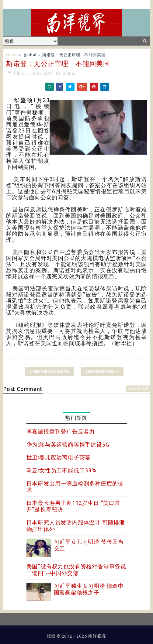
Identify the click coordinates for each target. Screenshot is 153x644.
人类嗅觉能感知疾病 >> (102, 371)
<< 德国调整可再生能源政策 (49, 371)
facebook (138, 388)
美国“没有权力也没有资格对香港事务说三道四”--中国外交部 (76, 570)
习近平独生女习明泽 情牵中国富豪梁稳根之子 (89, 589)
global (30, 55)
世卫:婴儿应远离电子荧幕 (59, 457)
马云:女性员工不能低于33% (62, 470)
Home (12, 55)
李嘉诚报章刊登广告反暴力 (61, 431)
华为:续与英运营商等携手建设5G (68, 444)
